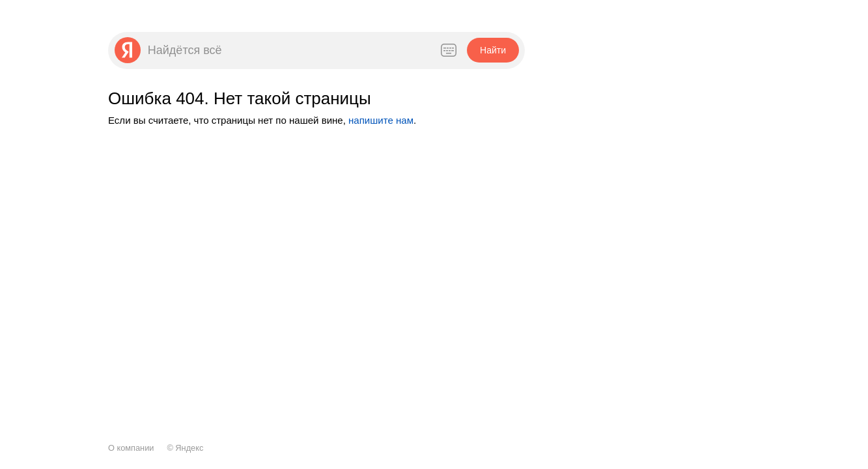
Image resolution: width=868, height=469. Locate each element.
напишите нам (381, 120)
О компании (131, 448)
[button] (493, 50)
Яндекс (189, 448)
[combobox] (287, 50)
